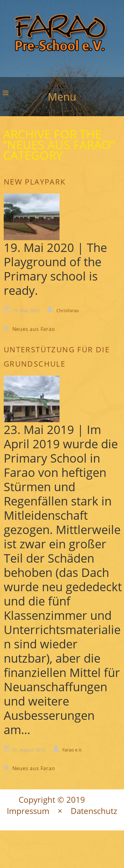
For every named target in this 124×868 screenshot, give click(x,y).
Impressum (28, 811)
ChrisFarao (68, 311)
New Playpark (35, 182)
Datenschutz (94, 811)
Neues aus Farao (34, 329)
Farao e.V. (72, 750)
